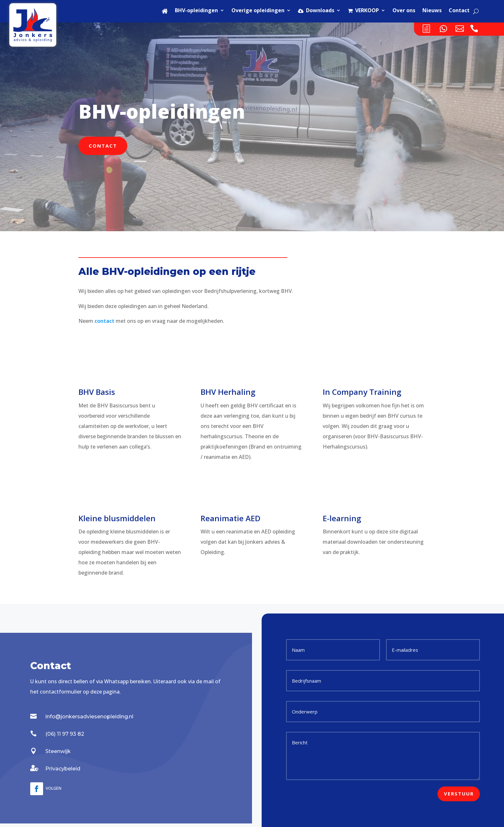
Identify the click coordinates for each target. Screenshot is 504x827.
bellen (81, 681)
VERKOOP (363, 11)
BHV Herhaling (228, 392)
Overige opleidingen (258, 11)
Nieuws (432, 11)
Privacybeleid (63, 769)
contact (104, 321)
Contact (459, 11)
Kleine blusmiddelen (117, 518)
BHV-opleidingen (196, 11)
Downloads (316, 11)
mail (209, 681)
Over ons (404, 11)
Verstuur (459, 794)
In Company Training (362, 392)
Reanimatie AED (230, 518)
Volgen (54, 788)
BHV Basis (97, 392)
